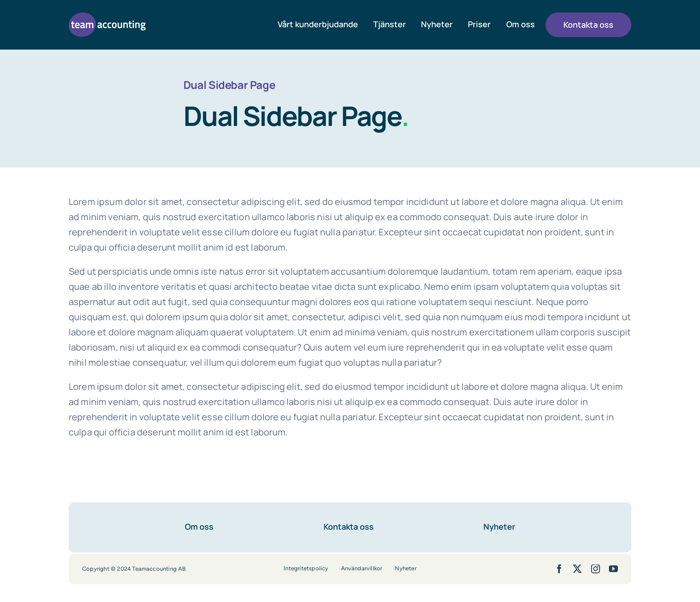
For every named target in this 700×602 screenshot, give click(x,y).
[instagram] (596, 569)
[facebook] (559, 569)
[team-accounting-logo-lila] (107, 17)
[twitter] (577, 569)
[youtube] (613, 569)
